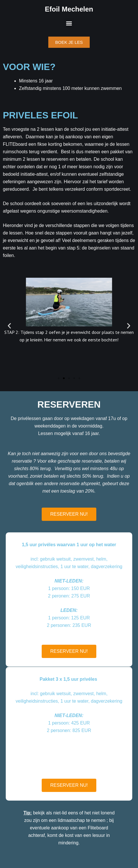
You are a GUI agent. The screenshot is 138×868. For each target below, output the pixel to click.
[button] (69, 23)
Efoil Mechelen (69, 9)
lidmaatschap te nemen (82, 820)
